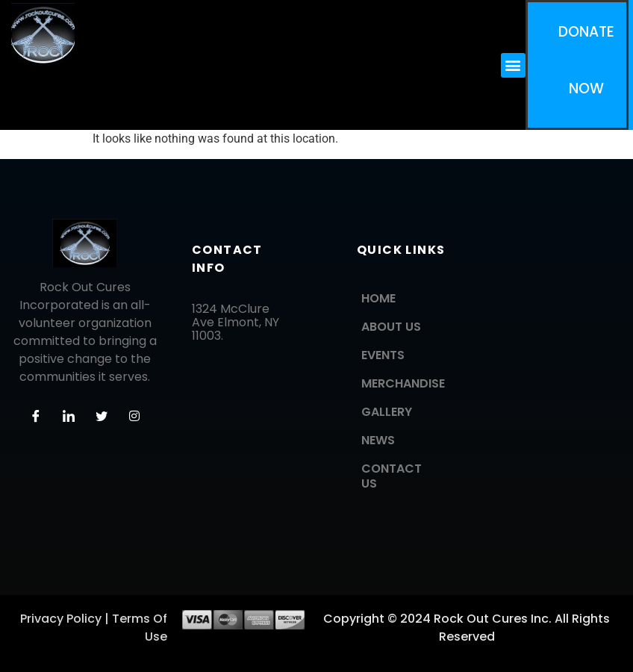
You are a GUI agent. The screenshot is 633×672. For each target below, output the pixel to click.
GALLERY (387, 412)
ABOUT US (391, 327)
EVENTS (383, 355)
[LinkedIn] (69, 416)
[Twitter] (102, 416)
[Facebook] (36, 416)
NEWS (378, 440)
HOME (378, 298)
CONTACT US (392, 476)
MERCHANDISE (403, 383)
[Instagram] (134, 416)
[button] (513, 65)
